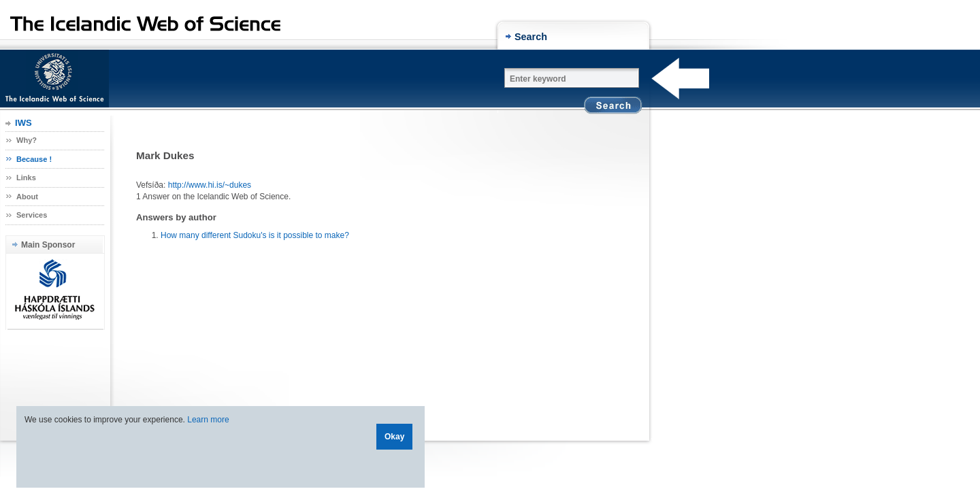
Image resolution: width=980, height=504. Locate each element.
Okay (394, 437)
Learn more (208, 420)
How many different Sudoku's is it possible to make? (255, 235)
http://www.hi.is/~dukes (210, 185)
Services (32, 215)
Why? (27, 140)
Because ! (34, 159)
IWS (23, 123)
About (27, 197)
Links (26, 178)
